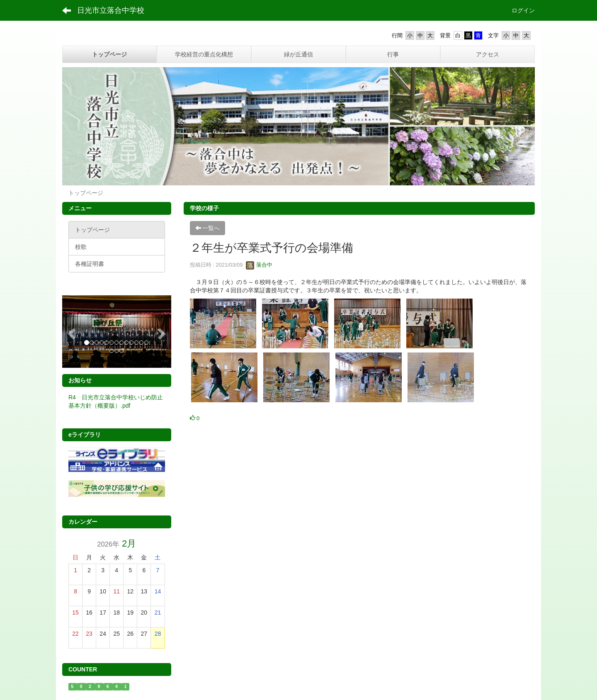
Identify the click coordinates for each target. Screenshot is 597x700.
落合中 (259, 265)
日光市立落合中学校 (111, 10)
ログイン (523, 10)
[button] (70, 332)
